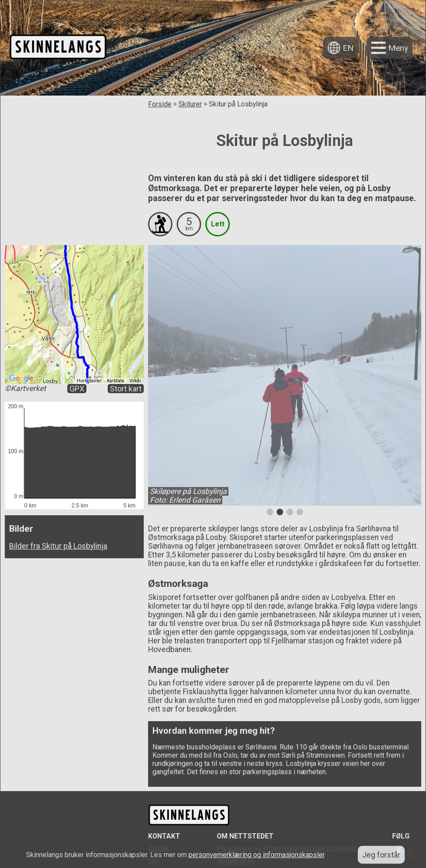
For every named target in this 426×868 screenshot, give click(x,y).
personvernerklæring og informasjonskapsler (257, 855)
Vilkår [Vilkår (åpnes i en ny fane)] (135, 381)
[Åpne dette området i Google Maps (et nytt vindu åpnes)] (21, 378)
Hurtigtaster (89, 381)
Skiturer (190, 104)
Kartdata (116, 381)
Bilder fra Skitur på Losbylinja (58, 546)
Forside (160, 104)
